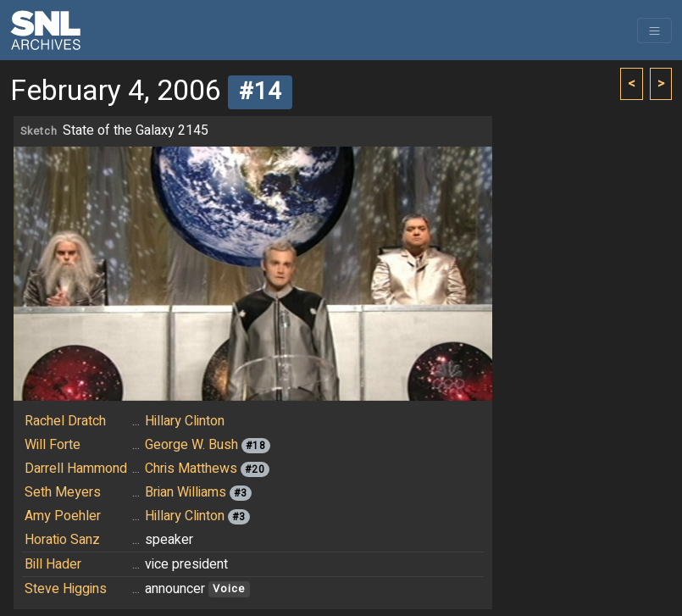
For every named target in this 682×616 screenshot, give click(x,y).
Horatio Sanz (62, 540)
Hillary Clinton (185, 421)
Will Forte (53, 445)
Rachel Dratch (65, 421)
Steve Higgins (66, 589)
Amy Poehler (63, 516)
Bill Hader (53, 564)
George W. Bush (191, 445)
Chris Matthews (191, 469)
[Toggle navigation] (654, 31)
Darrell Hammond (76, 469)
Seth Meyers (63, 492)
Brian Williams (186, 492)
